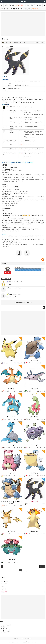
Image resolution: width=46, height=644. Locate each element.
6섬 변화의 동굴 (6, 627)
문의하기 (23, 638)
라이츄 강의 (12, 531)
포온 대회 (27, 5)
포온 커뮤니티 (19, 5)
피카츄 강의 (12, 360)
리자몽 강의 (12, 389)
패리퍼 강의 (34, 473)
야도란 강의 (12, 473)
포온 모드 (27, 9)
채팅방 (39, 5)
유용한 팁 (21, 9)
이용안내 (16, 638)
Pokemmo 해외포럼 (7, 625)
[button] (44, 308)
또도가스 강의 (34, 445)
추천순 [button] (42, 566)
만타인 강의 (34, 389)
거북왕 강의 (34, 360)
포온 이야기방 (5, 9)
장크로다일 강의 (12, 417)
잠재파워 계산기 (6, 630)
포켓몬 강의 (35, 9)
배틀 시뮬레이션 (6, 632)
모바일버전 (29, 638)
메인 (6, 5)
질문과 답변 (14, 9)
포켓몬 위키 (5, 628)
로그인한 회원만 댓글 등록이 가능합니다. (23, 302)
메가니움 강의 (34, 417)
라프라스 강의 (12, 445)
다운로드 (33, 5)
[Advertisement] (23, 24)
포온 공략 (12, 5)
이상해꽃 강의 (12, 559)
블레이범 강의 (34, 531)
